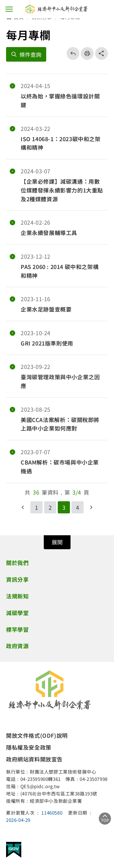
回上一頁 (71, 53)
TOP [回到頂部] (105, 820)
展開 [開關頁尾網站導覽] (57, 542)
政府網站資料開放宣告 (34, 759)
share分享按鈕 (102, 53)
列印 (85, 53)
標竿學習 (17, 629)
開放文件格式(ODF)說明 (37, 735)
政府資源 (17, 646)
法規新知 (17, 596)
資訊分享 (17, 579)
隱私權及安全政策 (29, 747)
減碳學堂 (17, 613)
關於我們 (17, 563)
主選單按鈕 (9, 9)
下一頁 (91, 507)
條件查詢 (30, 54)
